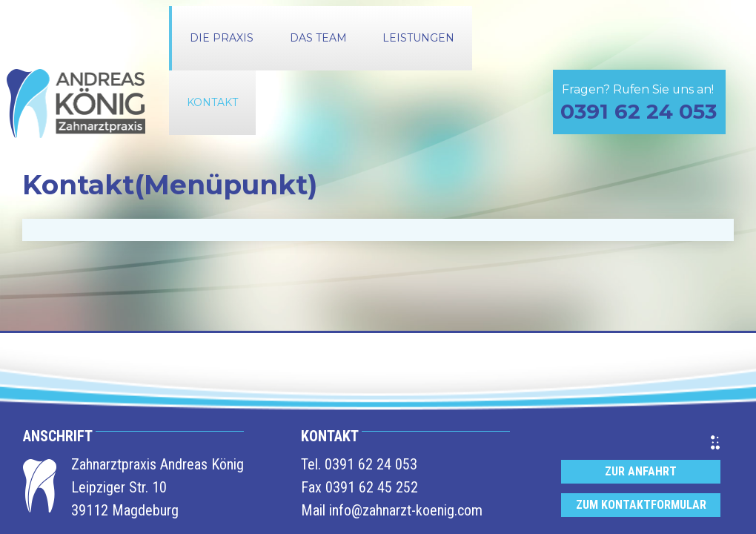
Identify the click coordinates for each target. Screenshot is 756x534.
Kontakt (212, 102)
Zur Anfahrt (641, 471)
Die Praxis (222, 38)
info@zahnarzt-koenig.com (406, 510)
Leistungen (418, 38)
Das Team (318, 38)
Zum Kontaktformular (641, 505)
